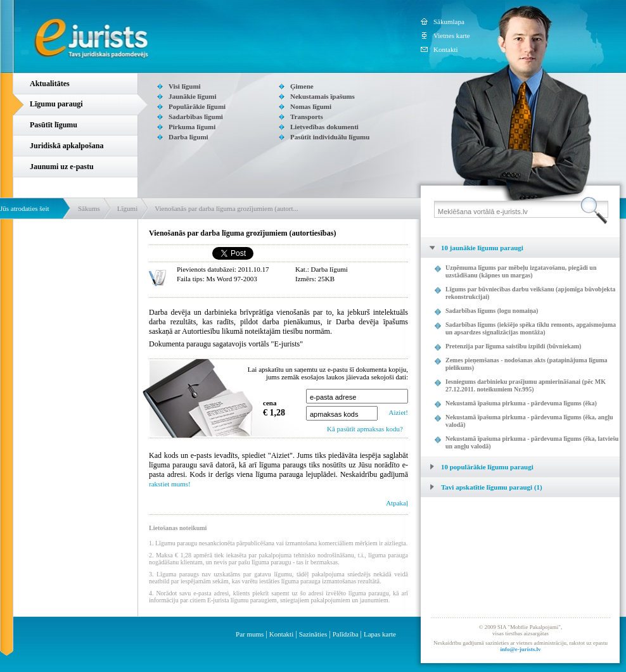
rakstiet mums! (170, 484)
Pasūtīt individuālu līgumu (330, 137)
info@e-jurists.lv (520, 649)
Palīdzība (346, 634)
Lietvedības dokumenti (324, 127)
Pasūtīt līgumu (54, 125)
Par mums (250, 634)
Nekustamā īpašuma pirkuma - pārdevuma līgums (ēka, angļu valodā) (529, 421)
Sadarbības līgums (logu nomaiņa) (492, 311)
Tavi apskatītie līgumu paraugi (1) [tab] (482, 487)
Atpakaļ (397, 503)
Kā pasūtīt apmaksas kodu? (365, 429)
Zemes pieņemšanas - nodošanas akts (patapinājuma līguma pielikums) (527, 364)
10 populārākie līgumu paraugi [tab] (477, 467)
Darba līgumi (188, 137)
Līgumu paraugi (56, 104)
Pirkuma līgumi (192, 127)
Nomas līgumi (311, 106)
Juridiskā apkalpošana (67, 146)
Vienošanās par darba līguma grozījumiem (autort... (227, 208)
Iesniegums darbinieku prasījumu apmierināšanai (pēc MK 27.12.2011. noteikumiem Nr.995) (526, 385)
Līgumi (127, 208)
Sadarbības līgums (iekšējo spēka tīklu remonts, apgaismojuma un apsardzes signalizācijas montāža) (531, 328)
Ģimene (302, 86)
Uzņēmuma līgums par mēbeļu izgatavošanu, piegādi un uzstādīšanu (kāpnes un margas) (521, 271)
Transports (307, 117)
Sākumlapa (449, 22)
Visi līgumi (185, 86)
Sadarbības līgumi (196, 117)
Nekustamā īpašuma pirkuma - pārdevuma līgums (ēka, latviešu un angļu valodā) (532, 442)
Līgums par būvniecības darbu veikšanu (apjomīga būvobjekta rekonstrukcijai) (530, 293)
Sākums (89, 208)
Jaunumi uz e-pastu (62, 167)
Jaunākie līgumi (193, 96)
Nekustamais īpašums (323, 96)
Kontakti (446, 49)
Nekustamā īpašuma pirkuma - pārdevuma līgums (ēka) (521, 403)
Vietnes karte (452, 35)
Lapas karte (380, 634)
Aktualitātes (50, 84)
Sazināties (313, 634)
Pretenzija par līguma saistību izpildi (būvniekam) (513, 346)
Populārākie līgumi (197, 106)
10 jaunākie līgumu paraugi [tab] (472, 248)
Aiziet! (398, 412)
